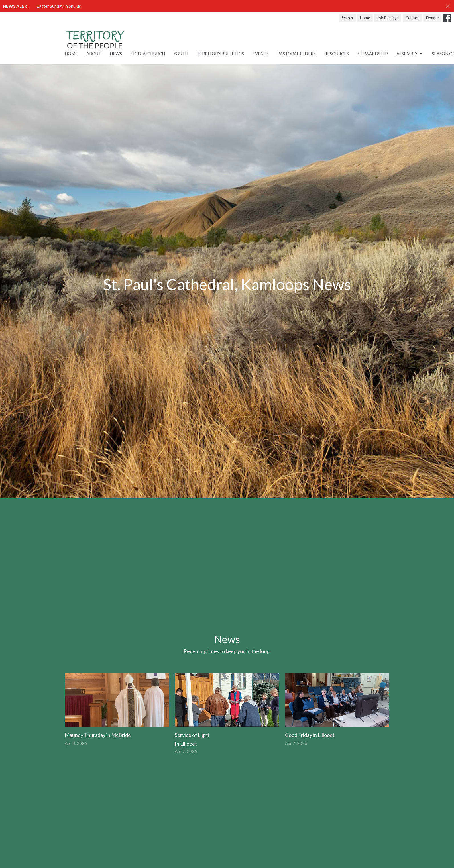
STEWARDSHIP (373, 54)
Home (365, 18)
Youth (181, 54)
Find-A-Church (148, 54)
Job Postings (388, 18)
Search (347, 18)
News (116, 54)
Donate (432, 18)
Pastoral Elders (297, 54)
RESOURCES (337, 54)
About (94, 54)
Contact (412, 18)
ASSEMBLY (410, 54)
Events (261, 54)
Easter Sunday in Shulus (59, 6)
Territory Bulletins (220, 54)
